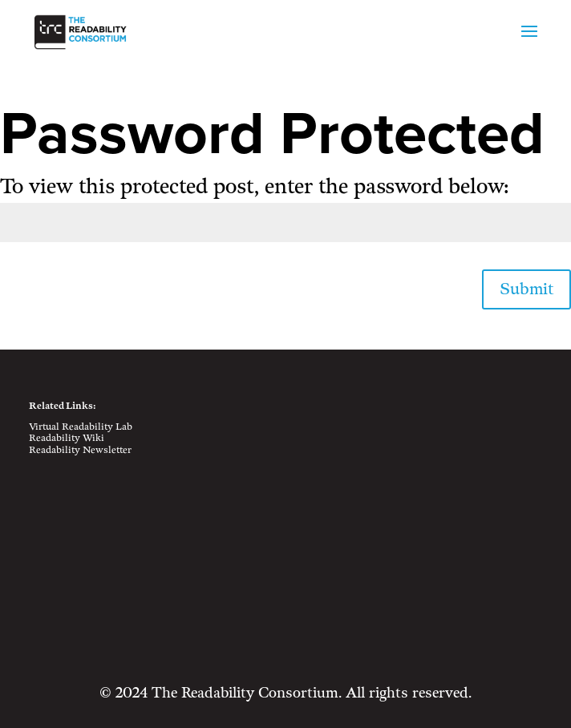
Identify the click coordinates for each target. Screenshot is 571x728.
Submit (526, 289)
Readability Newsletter (80, 450)
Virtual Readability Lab (81, 427)
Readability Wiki (67, 438)
